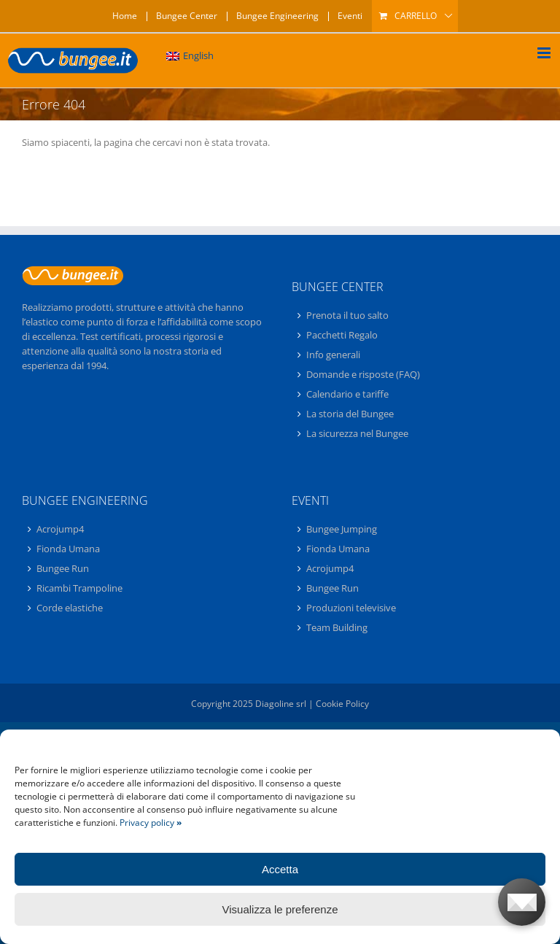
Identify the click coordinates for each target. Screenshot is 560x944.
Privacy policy (151, 823)
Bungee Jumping (342, 530)
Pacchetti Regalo (342, 335)
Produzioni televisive (351, 608)
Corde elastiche (70, 608)
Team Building (337, 627)
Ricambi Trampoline (79, 588)
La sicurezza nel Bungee (357, 433)
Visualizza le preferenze (280, 909)
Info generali (333, 355)
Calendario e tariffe (347, 394)
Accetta (280, 869)
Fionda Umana (68, 549)
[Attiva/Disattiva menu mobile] (545, 53)
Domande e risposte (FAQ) (363, 374)
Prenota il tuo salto (347, 316)
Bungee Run (63, 568)
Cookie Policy (342, 704)
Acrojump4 (60, 530)
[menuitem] (190, 56)
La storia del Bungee (350, 414)
